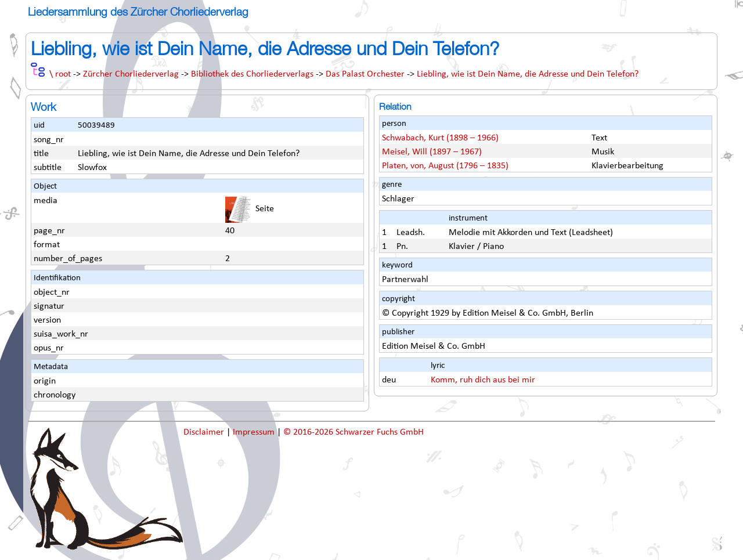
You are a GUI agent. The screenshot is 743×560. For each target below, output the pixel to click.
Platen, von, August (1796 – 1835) (445, 166)
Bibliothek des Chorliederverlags (252, 74)
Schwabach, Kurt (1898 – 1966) (440, 138)
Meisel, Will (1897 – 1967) (432, 152)
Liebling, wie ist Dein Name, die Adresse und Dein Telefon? (528, 74)
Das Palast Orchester (365, 74)
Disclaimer (205, 432)
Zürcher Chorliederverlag (131, 74)
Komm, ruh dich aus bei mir (483, 380)
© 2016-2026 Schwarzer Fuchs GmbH (354, 432)
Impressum (255, 432)
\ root (60, 74)
